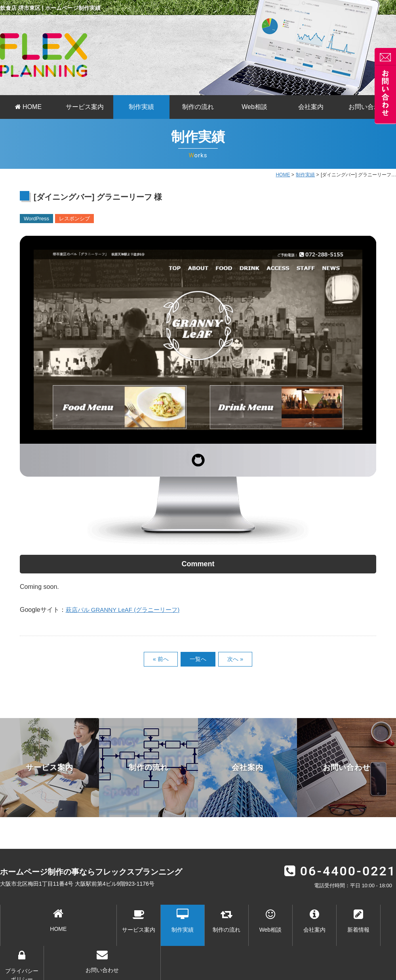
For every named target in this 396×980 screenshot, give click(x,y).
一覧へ (198, 659)
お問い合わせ (367, 107)
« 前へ (161, 659)
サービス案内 (85, 107)
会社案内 (311, 107)
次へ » (235, 659)
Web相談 (254, 107)
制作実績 (141, 107)
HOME (28, 107)
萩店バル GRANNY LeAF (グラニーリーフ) (126, 610)
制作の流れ (198, 107)
